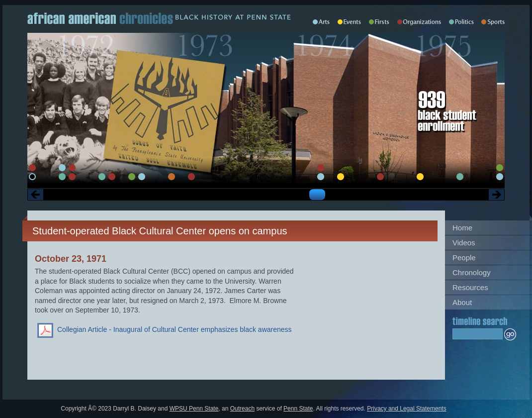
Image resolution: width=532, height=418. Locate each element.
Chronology (472, 272)
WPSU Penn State (194, 409)
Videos (464, 243)
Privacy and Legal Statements (406, 409)
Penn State (298, 409)
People (464, 258)
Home (462, 228)
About (462, 302)
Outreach (242, 409)
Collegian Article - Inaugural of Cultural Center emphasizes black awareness (175, 329)
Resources (470, 287)
